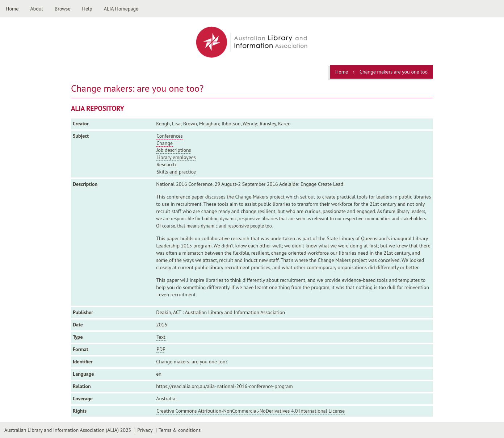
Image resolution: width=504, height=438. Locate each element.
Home (12, 9)
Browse (63, 9)
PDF (161, 349)
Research (166, 164)
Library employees (176, 157)
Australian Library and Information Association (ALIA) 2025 (68, 430)
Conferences (170, 136)
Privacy (145, 430)
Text (161, 337)
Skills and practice (176, 172)
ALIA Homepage (121, 9)
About (37, 9)
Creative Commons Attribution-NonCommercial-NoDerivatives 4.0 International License (251, 411)
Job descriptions (174, 150)
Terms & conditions (180, 430)
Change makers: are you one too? (192, 362)
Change (165, 143)
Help (87, 9)
